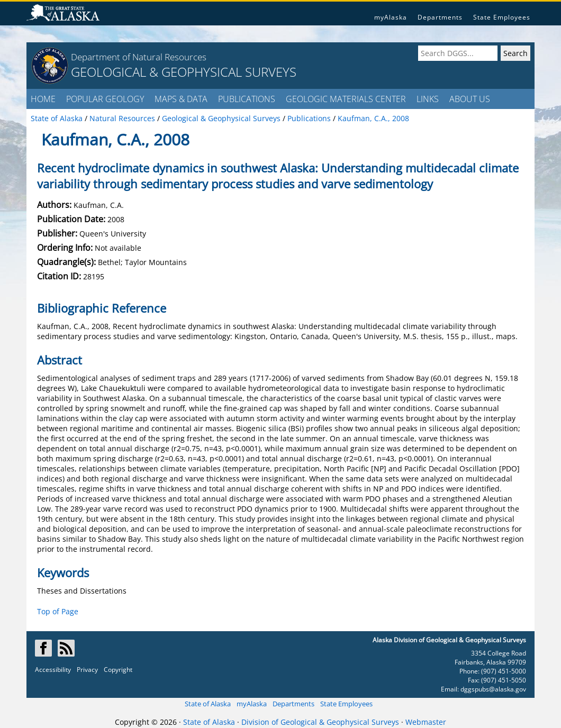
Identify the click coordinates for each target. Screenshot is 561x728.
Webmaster (426, 722)
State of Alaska (208, 704)
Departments (440, 17)
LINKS (428, 99)
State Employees (502, 17)
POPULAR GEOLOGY (105, 99)
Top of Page (58, 611)
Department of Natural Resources (139, 57)
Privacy (87, 670)
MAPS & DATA (181, 99)
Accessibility (53, 670)
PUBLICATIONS (247, 99)
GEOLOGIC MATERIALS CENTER (346, 99)
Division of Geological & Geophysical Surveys (320, 722)
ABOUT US (470, 99)
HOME (43, 99)
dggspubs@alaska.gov (493, 689)
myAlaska (391, 17)
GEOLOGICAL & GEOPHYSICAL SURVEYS (184, 72)
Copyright (118, 670)
